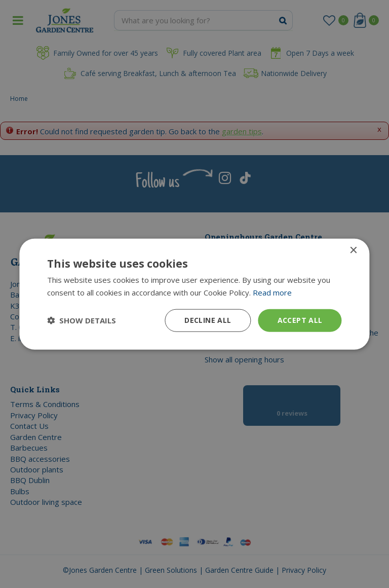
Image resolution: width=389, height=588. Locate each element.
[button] (82, 320)
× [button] (353, 251)
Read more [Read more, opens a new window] (272, 292)
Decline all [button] (208, 320)
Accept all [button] (300, 320)
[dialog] (194, 294)
